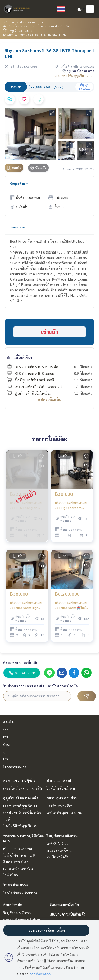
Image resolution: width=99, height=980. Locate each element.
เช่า (6, 736)
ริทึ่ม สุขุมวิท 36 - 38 (16, 30)
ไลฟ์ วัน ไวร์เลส (58, 844)
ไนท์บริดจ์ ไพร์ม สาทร (62, 788)
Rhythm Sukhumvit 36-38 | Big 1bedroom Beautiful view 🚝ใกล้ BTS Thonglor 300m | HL (71, 505)
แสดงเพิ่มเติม (50, 400)
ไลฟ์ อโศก (11, 875)
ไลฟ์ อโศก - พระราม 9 (19, 855)
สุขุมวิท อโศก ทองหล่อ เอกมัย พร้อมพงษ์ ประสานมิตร (37, 26)
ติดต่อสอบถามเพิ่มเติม (21, 662)
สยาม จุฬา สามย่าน (62, 798)
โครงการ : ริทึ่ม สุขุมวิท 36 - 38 (74, 76)
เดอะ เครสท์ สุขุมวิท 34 (20, 806)
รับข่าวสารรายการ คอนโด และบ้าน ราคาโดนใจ (40, 686)
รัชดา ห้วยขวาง (15, 885)
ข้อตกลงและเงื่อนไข (64, 905)
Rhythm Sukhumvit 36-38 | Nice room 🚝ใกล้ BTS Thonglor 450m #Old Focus (71, 605)
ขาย (6, 730)
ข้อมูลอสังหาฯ (19, 183)
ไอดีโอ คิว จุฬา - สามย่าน (64, 813)
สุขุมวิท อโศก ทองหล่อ (21, 798)
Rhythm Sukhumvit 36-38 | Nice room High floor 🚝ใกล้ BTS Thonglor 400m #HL (26, 605)
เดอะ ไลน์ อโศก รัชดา (19, 869)
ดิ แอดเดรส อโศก (16, 862)
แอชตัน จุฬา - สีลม (60, 806)
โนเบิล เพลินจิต (58, 857)
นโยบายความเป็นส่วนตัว (67, 914)
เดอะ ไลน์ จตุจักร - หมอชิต (22, 788)
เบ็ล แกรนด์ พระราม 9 (19, 849)
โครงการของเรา (15, 767)
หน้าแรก (8, 22)
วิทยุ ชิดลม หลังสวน (62, 836)
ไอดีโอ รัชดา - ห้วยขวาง (20, 893)
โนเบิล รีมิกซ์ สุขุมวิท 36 (20, 826)
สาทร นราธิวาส (59, 780)
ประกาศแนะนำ (29, 22)
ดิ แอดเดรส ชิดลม (60, 850)
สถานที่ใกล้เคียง (19, 357)
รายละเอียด (18, 227)
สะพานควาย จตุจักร (19, 780)
